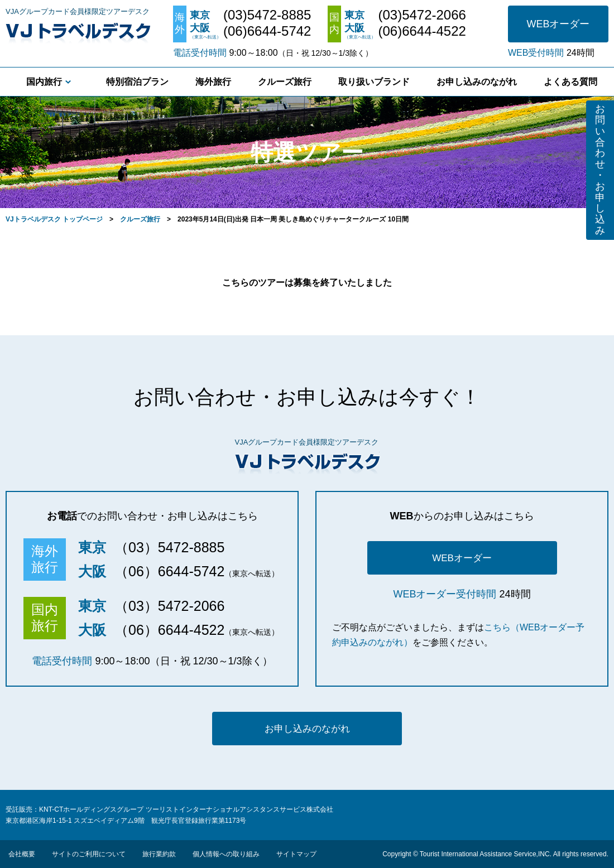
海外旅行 (213, 82)
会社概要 (22, 854)
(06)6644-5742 (267, 31)
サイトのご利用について (89, 854)
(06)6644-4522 (422, 31)
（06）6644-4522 (169, 630)
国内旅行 (44, 82)
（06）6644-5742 (169, 571)
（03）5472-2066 (169, 606)
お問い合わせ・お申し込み (600, 170)
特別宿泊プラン (137, 82)
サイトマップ (296, 854)
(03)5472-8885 (267, 15)
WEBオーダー (558, 24)
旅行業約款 (159, 854)
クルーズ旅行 (285, 82)
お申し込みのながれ (477, 82)
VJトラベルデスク (78, 31)
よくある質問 (570, 82)
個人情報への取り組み (226, 854)
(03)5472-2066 (422, 15)
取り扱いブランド (374, 82)
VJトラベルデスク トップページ (54, 219)
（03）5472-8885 (169, 547)
